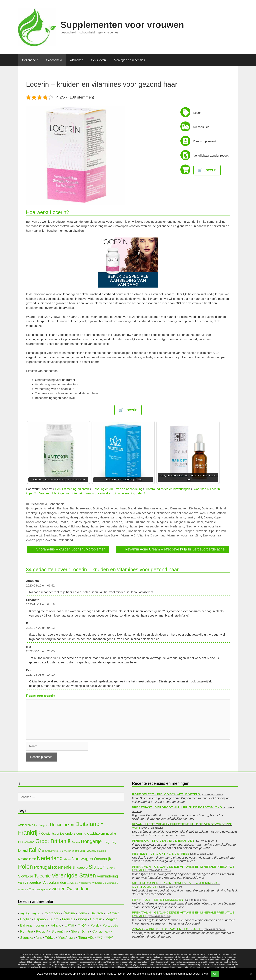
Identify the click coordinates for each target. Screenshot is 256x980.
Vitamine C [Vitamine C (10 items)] (112, 883)
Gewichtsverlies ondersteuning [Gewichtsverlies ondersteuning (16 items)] (64, 834)
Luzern (128, 522)
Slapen (190, 531)
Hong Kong (152, 517)
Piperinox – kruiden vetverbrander (163, 841)
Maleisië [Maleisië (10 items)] (102, 851)
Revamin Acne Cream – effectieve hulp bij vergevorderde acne (175, 549)
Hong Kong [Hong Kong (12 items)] (109, 842)
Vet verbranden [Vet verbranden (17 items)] (54, 882)
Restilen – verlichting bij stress (161, 854)
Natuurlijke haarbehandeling (108, 526)
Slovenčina (60, 931)
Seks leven (98, 60)
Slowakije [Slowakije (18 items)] (25, 876)
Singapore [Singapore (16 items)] (80, 868)
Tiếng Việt (86, 938)
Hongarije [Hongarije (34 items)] (91, 841)
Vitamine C (128, 535)
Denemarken (179, 508)
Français (68, 919)
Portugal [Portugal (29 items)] (42, 867)
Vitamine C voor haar (151, 535)
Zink (198, 535)
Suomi (54, 919)
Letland (106, 522)
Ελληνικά (113, 913)
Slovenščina (80, 931)
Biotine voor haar (115, 508)
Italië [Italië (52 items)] (35, 850)
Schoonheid (54, 60)
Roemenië (135, 531)
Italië (199, 517)
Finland (221, 508)
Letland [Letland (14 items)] (91, 851)
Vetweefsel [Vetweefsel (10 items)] (73, 883)
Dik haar (194, 508)
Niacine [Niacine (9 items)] (67, 859)
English (26, 919)
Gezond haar (67, 513)
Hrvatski (96, 919)
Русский (42, 931)
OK (215, 974)
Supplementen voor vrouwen (122, 25)
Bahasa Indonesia (34, 925)
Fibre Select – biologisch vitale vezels (166, 794)
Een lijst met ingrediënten (72, 489)
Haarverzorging (133, 517)
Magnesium (165, 522)
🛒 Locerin (207, 170)
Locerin (117, 522)
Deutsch (97, 913)
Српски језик (102, 931)
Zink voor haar (212, 535)
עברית (83, 919)
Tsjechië (64, 535)
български (52, 913)
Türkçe (50, 938)
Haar (29, 517)
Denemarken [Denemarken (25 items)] (62, 825)
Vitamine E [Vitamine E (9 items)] (23, 889)
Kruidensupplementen (84, 522)
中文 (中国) (105, 938)
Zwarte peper (35, 540)
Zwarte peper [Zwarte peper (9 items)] (41, 889)
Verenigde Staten (108, 535)
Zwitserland (65, 540)
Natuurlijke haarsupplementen (149, 526)
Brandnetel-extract (156, 508)
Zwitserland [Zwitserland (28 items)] (78, 889)
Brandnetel (135, 508)
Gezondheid (30, 60)
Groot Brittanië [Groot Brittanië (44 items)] (53, 841)
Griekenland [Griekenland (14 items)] (26, 842)
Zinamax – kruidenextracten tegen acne (167, 929)
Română (27, 931)
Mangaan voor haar (53, 526)
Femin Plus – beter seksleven (157, 900)
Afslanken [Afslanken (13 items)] (24, 825)
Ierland (181, 517)
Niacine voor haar (209, 526)
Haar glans (41, 517)
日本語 (69, 925)
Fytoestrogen (48, 513)
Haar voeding (59, 517)
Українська (67, 938)
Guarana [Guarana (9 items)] (76, 842)
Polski (95, 925)
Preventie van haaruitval (110, 531)
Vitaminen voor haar (180, 535)
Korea (53, 522)
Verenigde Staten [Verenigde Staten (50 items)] (74, 875)
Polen (76, 531)
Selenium (149, 531)
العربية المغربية (31, 913)
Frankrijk (32, 513)
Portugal (87, 531)
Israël (190, 517)
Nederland (177, 526)
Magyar (111, 919)
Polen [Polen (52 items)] (25, 867)
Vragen (44, 493)
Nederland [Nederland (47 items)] (50, 858)
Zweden (50, 540)
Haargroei (76, 517)
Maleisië (210, 522)
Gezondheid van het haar (136, 513)
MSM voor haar (78, 526)
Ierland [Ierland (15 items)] (23, 851)
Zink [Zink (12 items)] (32, 889)
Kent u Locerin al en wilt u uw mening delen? (115, 493)
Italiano (56, 925)
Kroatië (63, 522)
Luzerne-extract (145, 522)
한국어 (82, 925)
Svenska (27, 938)
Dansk (83, 913)
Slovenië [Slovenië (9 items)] (110, 868)
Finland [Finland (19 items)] (107, 825)
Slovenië (202, 531)
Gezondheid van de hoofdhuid (97, 513)
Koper (217, 517)
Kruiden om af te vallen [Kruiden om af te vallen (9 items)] (74, 851)
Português (110, 925)
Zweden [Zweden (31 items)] (57, 889)
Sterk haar (50, 535)
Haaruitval (91, 517)
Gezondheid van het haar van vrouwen (180, 513)
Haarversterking (110, 517)
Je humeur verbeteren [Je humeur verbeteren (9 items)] (52, 851)
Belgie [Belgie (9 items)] (35, 825)
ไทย (39, 938)
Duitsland (208, 508)
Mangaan (32, 526)
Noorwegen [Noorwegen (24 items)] (82, 859)
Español (40, 919)
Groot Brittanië (217, 513)
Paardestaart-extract (57, 531)
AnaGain (50, 508)
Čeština (69, 913)
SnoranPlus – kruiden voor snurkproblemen (71, 549)
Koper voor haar (37, 522)
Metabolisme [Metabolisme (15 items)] (27, 859)
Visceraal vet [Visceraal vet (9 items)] (85, 883)
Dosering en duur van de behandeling (117, 489)
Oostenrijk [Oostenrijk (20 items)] (102, 859)
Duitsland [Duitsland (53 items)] (87, 824)
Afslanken (77, 60)
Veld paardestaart (83, 535)
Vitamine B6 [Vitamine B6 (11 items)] (99, 883)
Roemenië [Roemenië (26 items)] (62, 867)
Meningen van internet (67, 493)
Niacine (191, 526)
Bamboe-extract (81, 508)
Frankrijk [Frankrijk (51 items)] (29, 833)
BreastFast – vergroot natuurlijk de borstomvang (177, 807)
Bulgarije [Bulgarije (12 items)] (44, 825)
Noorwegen (34, 531)
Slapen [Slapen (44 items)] (97, 867)
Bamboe (63, 508)
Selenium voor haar (170, 531)
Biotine (97, 508)
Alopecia (37, 508)
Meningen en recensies (129, 60)
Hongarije (168, 517)
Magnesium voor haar (189, 522)
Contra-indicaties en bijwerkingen (168, 489)
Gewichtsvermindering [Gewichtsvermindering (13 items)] (101, 834)
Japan (208, 517)
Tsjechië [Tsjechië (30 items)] (42, 876)
